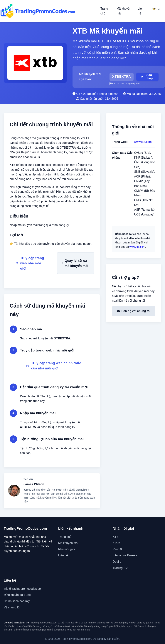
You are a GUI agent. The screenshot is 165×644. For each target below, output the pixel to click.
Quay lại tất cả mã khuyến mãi (75, 263)
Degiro (117, 562)
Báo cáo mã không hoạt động (125, 84)
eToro (116, 543)
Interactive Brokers (125, 555)
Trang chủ (65, 537)
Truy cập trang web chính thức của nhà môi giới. (54, 366)
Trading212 (120, 568)
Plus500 (118, 549)
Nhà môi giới (67, 549)
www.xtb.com (143, 142)
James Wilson (34, 484)
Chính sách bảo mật (17, 601)
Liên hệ (63, 555)
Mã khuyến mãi (68, 543)
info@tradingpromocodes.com (23, 589)
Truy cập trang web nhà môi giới (30, 263)
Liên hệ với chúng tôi (134, 311)
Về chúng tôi (12, 607)
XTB (116, 537)
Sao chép (147, 77)
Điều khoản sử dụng (17, 595)
